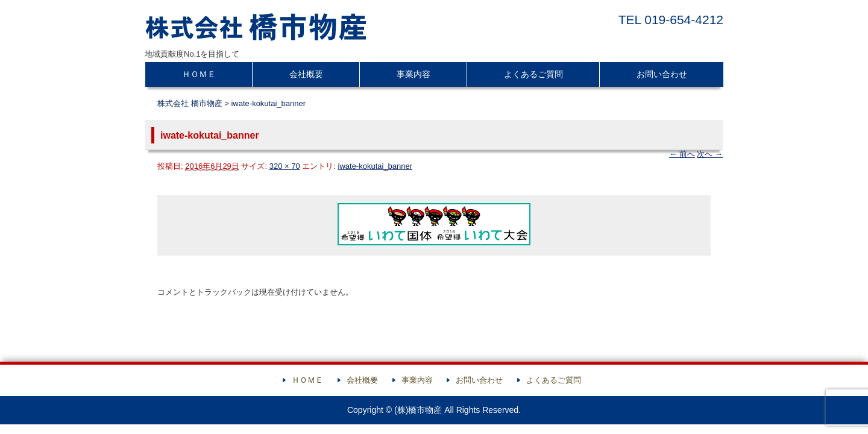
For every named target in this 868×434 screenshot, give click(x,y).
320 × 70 (285, 166)
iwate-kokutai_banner (268, 103)
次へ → (710, 154)
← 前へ (682, 154)
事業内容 (414, 74)
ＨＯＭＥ (199, 74)
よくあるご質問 (533, 74)
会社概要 (306, 74)
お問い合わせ (662, 74)
